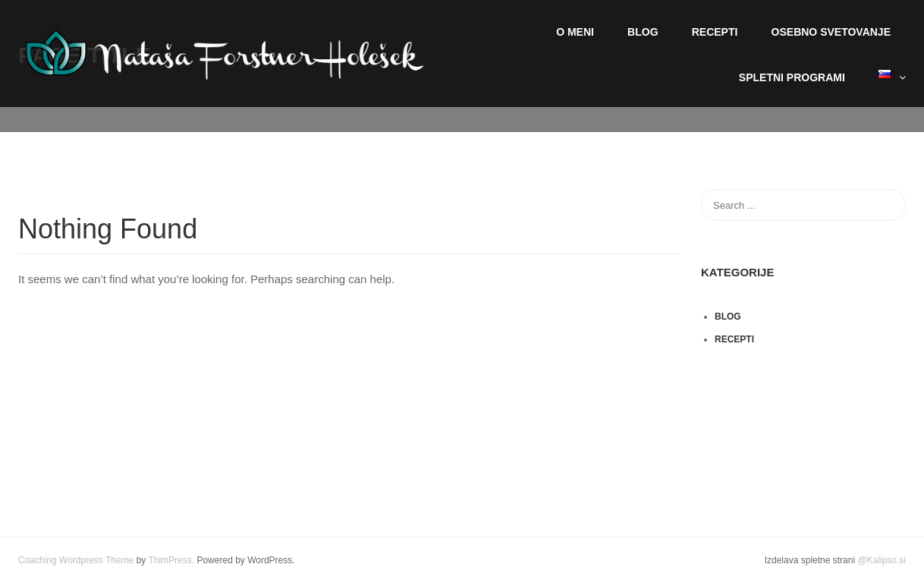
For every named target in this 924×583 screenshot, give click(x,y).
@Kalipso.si (882, 560)
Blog (643, 32)
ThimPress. (171, 560)
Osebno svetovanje (831, 32)
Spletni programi (792, 77)
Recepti (715, 32)
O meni (575, 32)
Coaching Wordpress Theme (76, 560)
